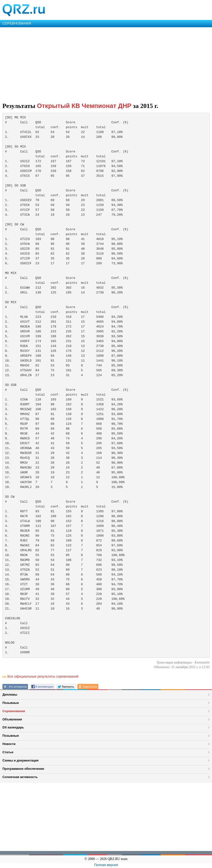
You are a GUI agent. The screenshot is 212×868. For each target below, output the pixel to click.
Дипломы (10, 695)
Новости (9, 744)
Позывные (11, 703)
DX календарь (13, 727)
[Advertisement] (106, 64)
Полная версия (106, 865)
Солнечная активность (20, 777)
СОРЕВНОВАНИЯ (17, 23)
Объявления (12, 719)
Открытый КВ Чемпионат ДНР (84, 106)
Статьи (8, 752)
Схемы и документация (20, 760)
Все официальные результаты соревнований (43, 676)
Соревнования (14, 711)
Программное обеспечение (23, 769)
